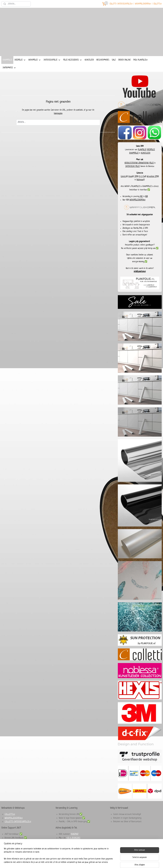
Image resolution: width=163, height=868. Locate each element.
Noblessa (140, 188)
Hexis (130, 184)
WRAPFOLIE (35, 68)
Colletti (124, 184)
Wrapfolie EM (152, 184)
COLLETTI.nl (158, 4)
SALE (114, 68)
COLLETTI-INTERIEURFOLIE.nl (121, 4)
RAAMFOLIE (7, 68)
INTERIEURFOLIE (52, 68)
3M (136, 184)
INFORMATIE (9, 76)
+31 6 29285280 (73, 846)
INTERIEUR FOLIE (133, 174)
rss (78, 862)
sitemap (74, 862)
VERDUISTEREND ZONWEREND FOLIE (139, 171)
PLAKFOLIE (142, 158)
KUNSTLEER (89, 68)
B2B (147, 204)
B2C (142, 204)
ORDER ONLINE (124, 68)
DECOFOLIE (20, 68)
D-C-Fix (142, 184)
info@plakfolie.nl (140, 280)
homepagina (58, 121)
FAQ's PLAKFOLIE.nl (140, 68)
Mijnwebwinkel (106, 862)
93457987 (75, 842)
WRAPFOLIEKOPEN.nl (143, 4)
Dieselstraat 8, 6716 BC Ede (71, 849)
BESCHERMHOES (103, 68)
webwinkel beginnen (86, 862)
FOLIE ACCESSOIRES (73, 68)
